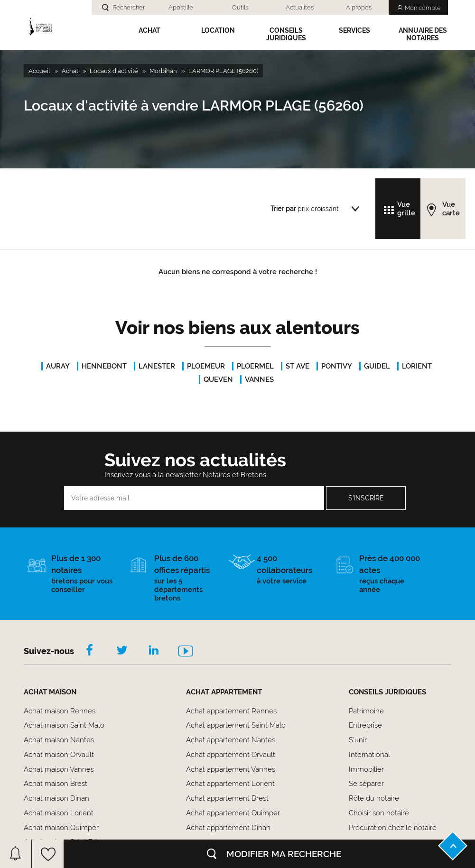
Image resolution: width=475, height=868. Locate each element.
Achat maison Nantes (59, 740)
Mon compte (423, 8)
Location (218, 30)
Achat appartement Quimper (233, 813)
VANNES (259, 379)
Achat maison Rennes (60, 711)
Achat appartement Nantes (231, 740)
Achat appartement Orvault (231, 755)
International (369, 755)
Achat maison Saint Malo (64, 725)
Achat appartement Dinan (228, 828)
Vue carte (451, 209)
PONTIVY (337, 366)
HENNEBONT (104, 366)
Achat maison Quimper (61, 828)
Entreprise (365, 725)
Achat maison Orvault (59, 755)
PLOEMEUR (206, 366)
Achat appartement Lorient (230, 784)
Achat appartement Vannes (231, 769)
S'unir (358, 740)
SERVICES (354, 30)
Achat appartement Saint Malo (236, 725)
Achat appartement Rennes (231, 711)
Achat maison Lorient (59, 813)
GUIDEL (377, 366)
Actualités (300, 7)
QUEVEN (218, 379)
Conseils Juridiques (286, 34)
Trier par (283, 209)
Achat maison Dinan (56, 798)
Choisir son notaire (379, 813)
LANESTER (157, 366)
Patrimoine (366, 711)
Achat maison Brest (56, 784)
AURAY (58, 366)
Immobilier (366, 769)
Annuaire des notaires (423, 34)
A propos (359, 7)
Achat (149, 30)
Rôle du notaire (374, 798)
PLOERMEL (255, 366)
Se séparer (366, 784)
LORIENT (417, 366)
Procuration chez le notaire (393, 828)
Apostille (181, 7)
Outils (240, 7)
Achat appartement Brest (227, 798)
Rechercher (129, 7)
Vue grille (406, 209)
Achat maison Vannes (59, 769)
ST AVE (298, 366)
